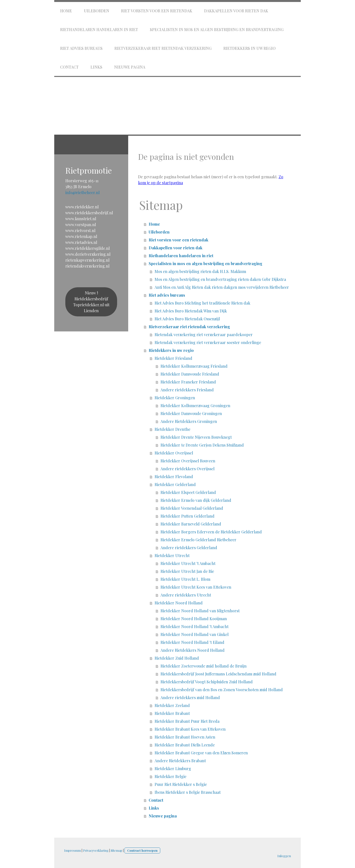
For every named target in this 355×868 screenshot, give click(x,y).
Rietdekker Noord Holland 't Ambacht (195, 626)
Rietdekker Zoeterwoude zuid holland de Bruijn (204, 666)
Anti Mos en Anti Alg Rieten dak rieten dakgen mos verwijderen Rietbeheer (222, 287)
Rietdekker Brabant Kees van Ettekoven (190, 729)
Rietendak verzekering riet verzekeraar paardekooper (204, 335)
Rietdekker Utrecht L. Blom (185, 579)
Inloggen (284, 856)
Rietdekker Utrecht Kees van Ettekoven (196, 587)
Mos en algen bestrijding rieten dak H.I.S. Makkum (200, 271)
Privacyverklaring (96, 850)
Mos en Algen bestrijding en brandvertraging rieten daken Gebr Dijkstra (220, 279)
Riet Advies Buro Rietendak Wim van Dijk (191, 311)
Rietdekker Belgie (170, 776)
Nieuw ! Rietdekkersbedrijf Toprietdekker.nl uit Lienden (91, 302)
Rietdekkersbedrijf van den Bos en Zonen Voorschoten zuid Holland (222, 690)
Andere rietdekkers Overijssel (187, 469)
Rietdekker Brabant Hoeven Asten (185, 737)
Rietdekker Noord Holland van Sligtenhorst (200, 611)
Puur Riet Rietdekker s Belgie (181, 784)
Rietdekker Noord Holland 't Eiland (192, 642)
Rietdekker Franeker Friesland (188, 382)
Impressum (72, 850)
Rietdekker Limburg (173, 769)
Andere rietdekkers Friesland (187, 390)
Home (66, 11)
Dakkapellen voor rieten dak (236, 11)
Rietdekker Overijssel (174, 453)
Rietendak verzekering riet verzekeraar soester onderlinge (208, 342)
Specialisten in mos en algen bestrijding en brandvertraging (217, 29)
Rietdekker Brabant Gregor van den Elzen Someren (201, 753)
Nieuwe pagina (130, 67)
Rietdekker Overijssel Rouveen (188, 461)
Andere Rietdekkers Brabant (180, 761)
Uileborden (97, 11)
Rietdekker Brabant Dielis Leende (185, 745)
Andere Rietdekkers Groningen (189, 421)
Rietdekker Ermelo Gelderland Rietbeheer (198, 540)
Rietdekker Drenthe (172, 429)
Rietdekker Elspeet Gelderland (188, 492)
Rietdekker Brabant (172, 713)
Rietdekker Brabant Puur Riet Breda (187, 721)
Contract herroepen (142, 850)
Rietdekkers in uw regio (249, 48)
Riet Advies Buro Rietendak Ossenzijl (187, 319)
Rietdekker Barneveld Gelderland (191, 524)
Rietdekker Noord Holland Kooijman (194, 619)
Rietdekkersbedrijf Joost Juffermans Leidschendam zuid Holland (218, 674)
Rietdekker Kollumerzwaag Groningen (195, 406)
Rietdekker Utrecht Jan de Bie (187, 571)
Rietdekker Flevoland (174, 477)
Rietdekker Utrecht (172, 555)
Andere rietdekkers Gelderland (189, 548)
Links (96, 67)
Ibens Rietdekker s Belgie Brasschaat (188, 792)
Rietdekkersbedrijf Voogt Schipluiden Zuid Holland (207, 682)
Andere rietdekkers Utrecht (186, 595)
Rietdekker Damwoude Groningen (191, 413)
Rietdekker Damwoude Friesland (190, 374)
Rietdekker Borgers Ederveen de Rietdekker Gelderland (211, 532)
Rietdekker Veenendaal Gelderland (192, 508)
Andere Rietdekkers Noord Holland (193, 650)
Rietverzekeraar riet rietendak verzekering (163, 48)
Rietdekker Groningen (175, 398)
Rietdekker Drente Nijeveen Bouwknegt (196, 437)
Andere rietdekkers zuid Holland (190, 697)
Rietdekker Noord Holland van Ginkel (195, 634)
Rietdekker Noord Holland (179, 603)
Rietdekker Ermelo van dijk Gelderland (196, 500)
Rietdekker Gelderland (175, 484)
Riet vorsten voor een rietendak (157, 11)
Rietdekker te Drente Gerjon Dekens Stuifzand (202, 445)
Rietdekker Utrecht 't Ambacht (188, 563)
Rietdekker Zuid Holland (177, 658)
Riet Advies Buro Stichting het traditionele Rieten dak (202, 303)
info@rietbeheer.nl (82, 192)
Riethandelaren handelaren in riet (99, 29)
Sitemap (116, 850)
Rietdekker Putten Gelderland (187, 516)
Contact (69, 67)
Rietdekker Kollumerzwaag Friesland (194, 366)
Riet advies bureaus (81, 48)
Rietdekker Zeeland (172, 705)
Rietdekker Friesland (173, 358)
